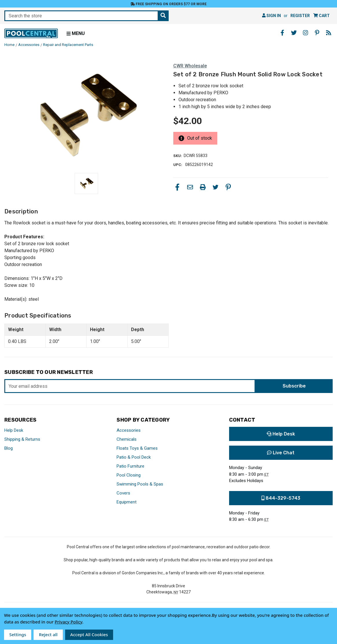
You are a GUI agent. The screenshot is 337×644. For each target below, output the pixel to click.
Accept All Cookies (89, 634)
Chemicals (127, 439)
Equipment (127, 502)
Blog (9, 448)
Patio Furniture (130, 466)
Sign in (271, 16)
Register (300, 16)
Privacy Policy (69, 622)
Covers (123, 493)
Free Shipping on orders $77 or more (168, 4)
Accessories (129, 430)
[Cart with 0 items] (322, 16)
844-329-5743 (281, 498)
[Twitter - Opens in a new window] (294, 33)
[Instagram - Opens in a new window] (305, 33)
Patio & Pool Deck (134, 457)
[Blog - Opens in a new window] (329, 33)
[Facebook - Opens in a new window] (282, 33)
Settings (18, 634)
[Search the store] (163, 16)
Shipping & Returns (22, 439)
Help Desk (14, 430)
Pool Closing (129, 475)
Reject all (48, 634)
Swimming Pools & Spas (140, 484)
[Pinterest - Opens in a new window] (317, 33)
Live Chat (281, 453)
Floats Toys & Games (137, 448)
